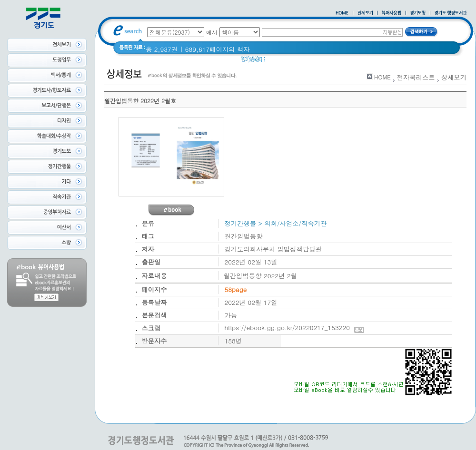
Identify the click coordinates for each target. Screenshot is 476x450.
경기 (330, 62)
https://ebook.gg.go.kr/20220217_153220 (294, 328)
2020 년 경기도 (293, 62)
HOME (382, 77)
